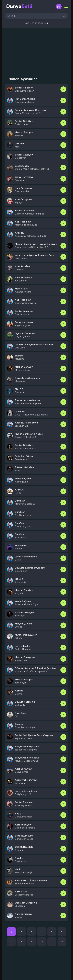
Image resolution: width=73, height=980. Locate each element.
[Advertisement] (37, 49)
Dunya (19, 6)
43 (62, 942)
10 (42, 942)
